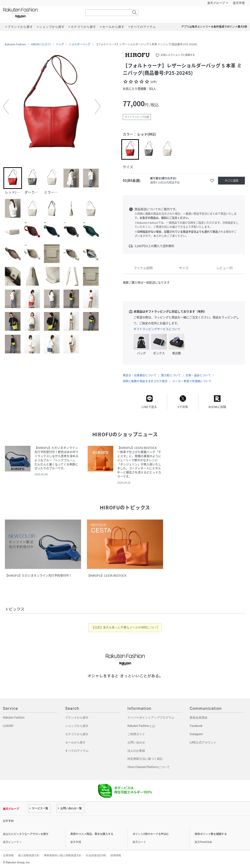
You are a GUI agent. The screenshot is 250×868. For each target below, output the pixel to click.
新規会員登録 (198, 718)
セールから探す (75, 742)
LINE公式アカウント (203, 742)
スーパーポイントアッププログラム (151, 718)
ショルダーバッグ (80, 44)
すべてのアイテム (77, 751)
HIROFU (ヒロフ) (41, 44)
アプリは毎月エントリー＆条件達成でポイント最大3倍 (214, 27)
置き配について (171, 375)
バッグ (60, 44)
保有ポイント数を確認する (211, 834)
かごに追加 (232, 180)
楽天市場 (239, 3)
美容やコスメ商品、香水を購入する (92, 834)
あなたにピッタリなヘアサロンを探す (26, 834)
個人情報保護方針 (29, 855)
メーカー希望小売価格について (192, 381)
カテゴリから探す (77, 734)
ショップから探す (77, 726)
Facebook (196, 726)
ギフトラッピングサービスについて (157, 329)
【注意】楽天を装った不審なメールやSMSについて (125, 627)
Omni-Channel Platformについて (149, 767)
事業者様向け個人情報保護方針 (63, 855)
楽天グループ (216, 3)
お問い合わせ (136, 742)
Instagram (196, 734)
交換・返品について (198, 375)
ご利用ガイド (136, 734)
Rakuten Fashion (41, 13)
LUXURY (8, 726)
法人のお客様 (136, 751)
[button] (6, 107)
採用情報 (116, 855)
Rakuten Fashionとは (141, 726)
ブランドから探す (77, 718)
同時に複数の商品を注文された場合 (145, 381)
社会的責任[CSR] (96, 855)
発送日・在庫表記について (140, 375)
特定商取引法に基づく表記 (145, 759)
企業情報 (8, 855)
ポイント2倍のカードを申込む (151, 834)
